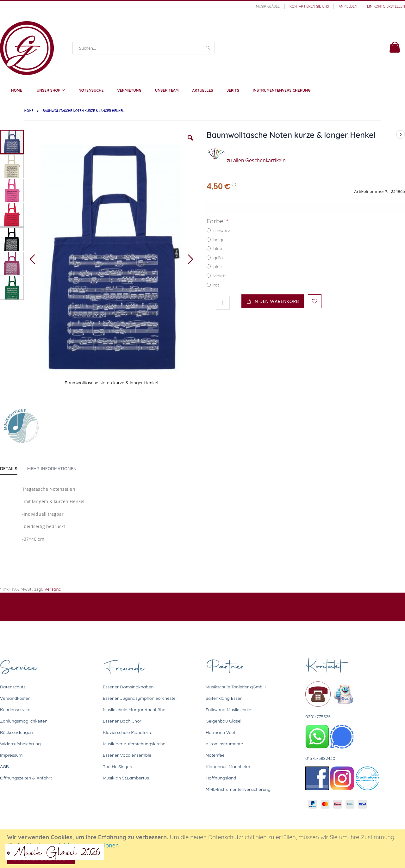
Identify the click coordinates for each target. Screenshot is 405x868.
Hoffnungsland (221, 778)
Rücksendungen (16, 732)
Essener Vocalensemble (127, 755)
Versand (53, 589)
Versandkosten (15, 698)
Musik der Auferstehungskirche (134, 744)
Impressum (11, 755)
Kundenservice (15, 710)
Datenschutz (13, 687)
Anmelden (348, 6)
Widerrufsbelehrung (20, 744)
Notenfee (215, 755)
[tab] (13, 467)
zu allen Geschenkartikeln (246, 160)
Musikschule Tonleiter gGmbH (236, 687)
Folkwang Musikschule (228, 710)
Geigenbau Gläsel (224, 721)
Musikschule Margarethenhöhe (134, 710)
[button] (190, 143)
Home (29, 111)
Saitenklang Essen (224, 698)
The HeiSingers (118, 766)
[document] (203, 849)
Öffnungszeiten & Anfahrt (26, 778)
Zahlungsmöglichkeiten (24, 721)
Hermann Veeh (221, 732)
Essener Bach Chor (122, 721)
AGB (4, 766)
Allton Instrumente (224, 744)
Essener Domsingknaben (128, 687)
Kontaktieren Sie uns (309, 6)
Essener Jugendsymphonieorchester (140, 698)
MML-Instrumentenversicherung (238, 789)
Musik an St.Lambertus (126, 778)
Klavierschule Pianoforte (128, 732)
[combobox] (144, 48)
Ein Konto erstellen (386, 6)
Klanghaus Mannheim (228, 766)
